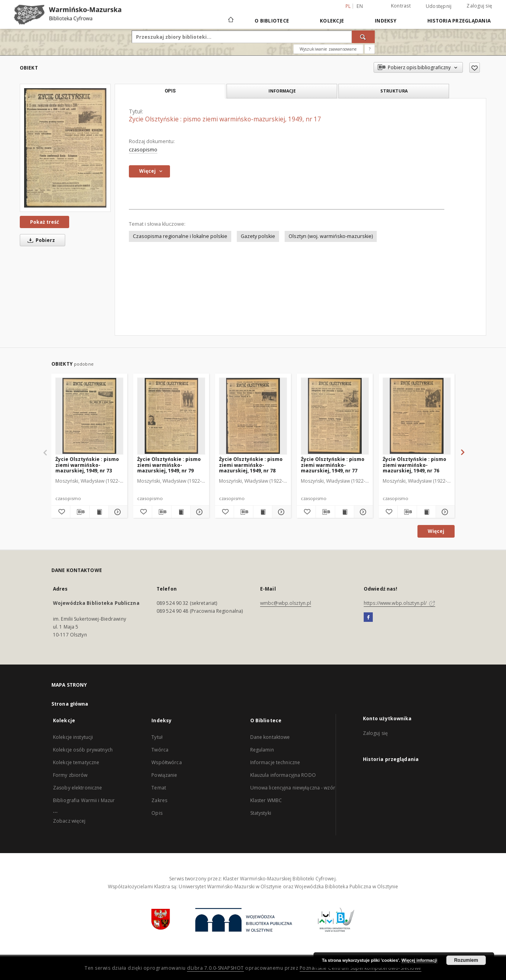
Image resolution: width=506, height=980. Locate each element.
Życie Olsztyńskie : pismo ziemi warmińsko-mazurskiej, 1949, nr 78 (251, 465)
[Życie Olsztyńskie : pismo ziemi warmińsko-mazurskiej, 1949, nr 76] (417, 416)
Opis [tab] (170, 91)
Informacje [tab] (282, 91)
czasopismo (143, 150)
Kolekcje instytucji (73, 737)
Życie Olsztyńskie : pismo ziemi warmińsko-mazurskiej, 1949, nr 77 (333, 465)
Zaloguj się (479, 6)
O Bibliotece (272, 21)
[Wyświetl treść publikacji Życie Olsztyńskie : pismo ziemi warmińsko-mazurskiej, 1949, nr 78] (263, 512)
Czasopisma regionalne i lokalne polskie (180, 236)
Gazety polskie (258, 236)
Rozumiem (466, 960)
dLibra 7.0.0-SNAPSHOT (215, 968)
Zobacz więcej (69, 821)
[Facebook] (368, 617)
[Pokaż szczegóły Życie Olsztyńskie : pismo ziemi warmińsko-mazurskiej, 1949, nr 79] (199, 512)
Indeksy (386, 21)
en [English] (360, 6)
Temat (159, 788)
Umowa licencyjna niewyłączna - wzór (293, 788)
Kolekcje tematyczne (76, 762)
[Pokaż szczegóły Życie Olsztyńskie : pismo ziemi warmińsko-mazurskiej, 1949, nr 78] (280, 512)
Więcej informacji (419, 960)
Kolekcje (332, 21)
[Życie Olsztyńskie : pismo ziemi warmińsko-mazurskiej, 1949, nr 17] (65, 148)
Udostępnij (439, 6)
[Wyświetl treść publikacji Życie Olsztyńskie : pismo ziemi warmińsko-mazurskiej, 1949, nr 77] (345, 512)
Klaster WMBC (266, 800)
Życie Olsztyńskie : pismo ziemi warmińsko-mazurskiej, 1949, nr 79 (169, 465)
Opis (157, 813)
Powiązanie (164, 775)
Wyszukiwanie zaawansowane (328, 49)
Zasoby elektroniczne (77, 788)
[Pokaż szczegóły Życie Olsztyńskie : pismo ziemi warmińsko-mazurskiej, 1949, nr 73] (117, 512)
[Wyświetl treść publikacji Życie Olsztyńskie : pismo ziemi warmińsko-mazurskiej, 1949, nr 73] (99, 512)
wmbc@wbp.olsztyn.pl (286, 603)
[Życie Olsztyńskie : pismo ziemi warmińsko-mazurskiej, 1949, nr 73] (89, 416)
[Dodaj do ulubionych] (475, 68)
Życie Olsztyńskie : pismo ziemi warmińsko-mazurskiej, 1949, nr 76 (414, 465)
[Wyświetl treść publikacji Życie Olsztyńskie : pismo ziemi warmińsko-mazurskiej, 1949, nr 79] (181, 512)
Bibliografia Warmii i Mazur (84, 800)
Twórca (160, 750)
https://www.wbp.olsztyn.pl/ (399, 603)
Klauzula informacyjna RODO (283, 775)
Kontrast (401, 6)
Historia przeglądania (459, 21)
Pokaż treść (44, 222)
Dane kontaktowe (270, 737)
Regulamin (262, 750)
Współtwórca (166, 762)
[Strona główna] (230, 21)
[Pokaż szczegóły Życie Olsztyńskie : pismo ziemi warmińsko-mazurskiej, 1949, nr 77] (362, 512)
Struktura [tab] (394, 91)
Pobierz (40, 240)
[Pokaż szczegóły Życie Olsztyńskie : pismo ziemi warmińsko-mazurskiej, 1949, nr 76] (444, 512)
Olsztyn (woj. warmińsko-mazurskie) (331, 236)
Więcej (436, 531)
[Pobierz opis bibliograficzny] (80, 512)
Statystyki (261, 813)
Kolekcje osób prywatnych (83, 750)
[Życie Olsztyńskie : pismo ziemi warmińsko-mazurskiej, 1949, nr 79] (171, 416)
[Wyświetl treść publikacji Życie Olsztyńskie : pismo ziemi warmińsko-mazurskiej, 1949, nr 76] (426, 512)
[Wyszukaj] (363, 37)
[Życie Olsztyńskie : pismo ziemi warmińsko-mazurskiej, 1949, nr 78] (253, 416)
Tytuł (157, 737)
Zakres (159, 800)
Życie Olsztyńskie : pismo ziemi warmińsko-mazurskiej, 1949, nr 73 (87, 465)
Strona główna (70, 704)
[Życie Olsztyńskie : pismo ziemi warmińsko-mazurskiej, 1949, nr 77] (335, 416)
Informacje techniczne (275, 762)
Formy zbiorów (70, 775)
